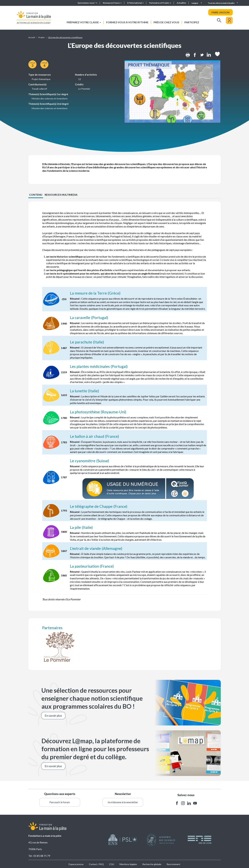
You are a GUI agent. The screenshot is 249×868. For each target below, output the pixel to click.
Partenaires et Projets (160, 3)
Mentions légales (128, 864)
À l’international (135, 3)
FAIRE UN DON (220, 12)
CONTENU (36, 195)
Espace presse (76, 864)
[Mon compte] (229, 20)
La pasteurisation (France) (93, 565)
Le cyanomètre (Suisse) (90, 460)
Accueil (32, 37)
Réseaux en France (112, 3)
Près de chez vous (166, 22)
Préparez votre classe (84, 22)
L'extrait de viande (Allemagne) (97, 548)
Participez (192, 22)
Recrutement (174, 864)
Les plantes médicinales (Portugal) (100, 366)
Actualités (181, 3)
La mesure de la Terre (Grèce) (95, 293)
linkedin (189, 802)
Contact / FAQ (96, 864)
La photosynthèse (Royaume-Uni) (99, 411)
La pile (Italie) (82, 527)
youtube (195, 802)
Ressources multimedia (62, 195)
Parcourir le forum (60, 801)
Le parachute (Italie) (88, 342)
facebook (177, 802)
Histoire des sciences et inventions (50, 98)
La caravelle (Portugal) (89, 317)
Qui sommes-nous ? (87, 3)
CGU (112, 864)
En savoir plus (53, 715)
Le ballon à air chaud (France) (95, 436)
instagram (183, 802)
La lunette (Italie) (85, 390)
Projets (41, 37)
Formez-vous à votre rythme (127, 22)
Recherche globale (152, 864)
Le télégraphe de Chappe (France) (99, 506)
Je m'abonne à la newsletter (123, 801)
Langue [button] (195, 3)
